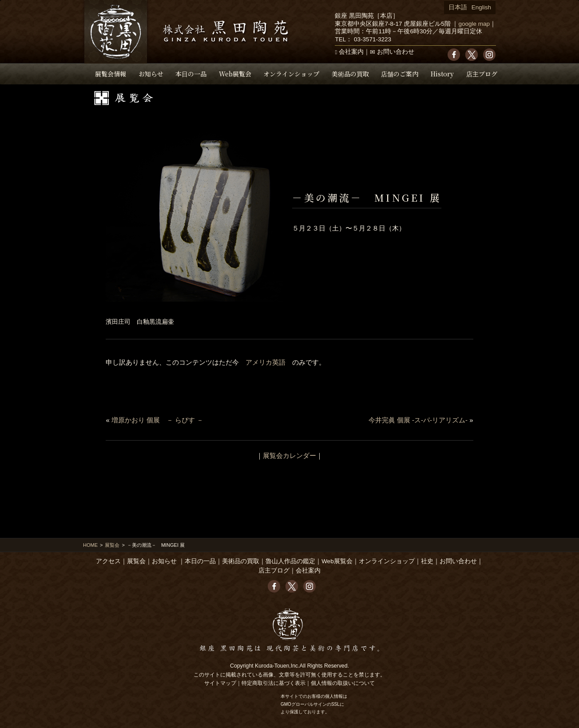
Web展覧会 (235, 74)
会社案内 (351, 52)
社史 (427, 561)
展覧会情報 (111, 74)
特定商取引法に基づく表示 (274, 683)
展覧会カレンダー (289, 455)
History (442, 74)
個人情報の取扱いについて (343, 683)
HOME (90, 545)
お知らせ (151, 74)
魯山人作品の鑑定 (290, 561)
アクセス (108, 561)
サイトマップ (220, 683)
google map (474, 24)
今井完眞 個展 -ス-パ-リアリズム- (418, 420)
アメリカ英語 (266, 362)
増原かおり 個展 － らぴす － (158, 420)
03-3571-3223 (373, 39)
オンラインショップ (291, 74)
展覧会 (112, 545)
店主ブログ (482, 74)
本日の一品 (191, 74)
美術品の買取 (350, 74)
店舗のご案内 (400, 74)
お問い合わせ (396, 52)
